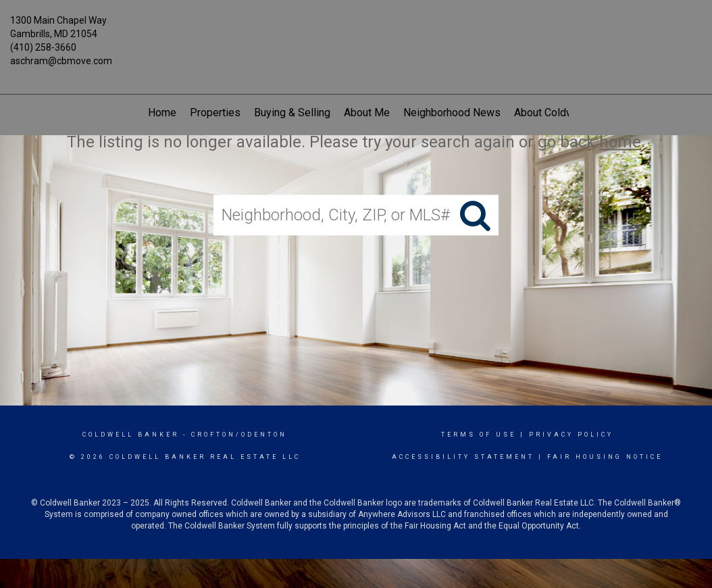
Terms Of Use (479, 435)
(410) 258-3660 (43, 47)
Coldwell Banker (131, 435)
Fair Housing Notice (605, 457)
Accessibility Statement (463, 457)
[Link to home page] (356, 28)
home (620, 142)
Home (162, 113)
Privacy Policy (571, 435)
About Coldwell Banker (567, 113)
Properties (215, 113)
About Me (367, 113)
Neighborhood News (452, 113)
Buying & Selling (292, 113)
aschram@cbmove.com (61, 61)
